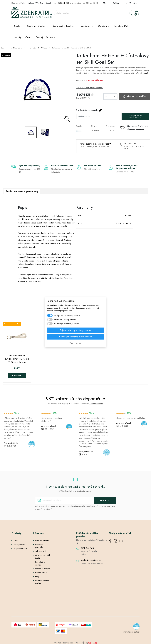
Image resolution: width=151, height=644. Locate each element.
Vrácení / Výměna (35, 3)
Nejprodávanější (20, 548)
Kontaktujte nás (41, 573)
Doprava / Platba (18, 3)
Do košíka (17, 375)
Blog (37, 577)
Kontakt (49, 3)
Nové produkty (20, 545)
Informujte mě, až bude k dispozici (135, 116)
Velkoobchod (41, 551)
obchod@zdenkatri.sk (91, 561)
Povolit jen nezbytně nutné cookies (75, 337)
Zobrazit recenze (96, 404)
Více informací (142, 73)
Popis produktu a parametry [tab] (22, 191)
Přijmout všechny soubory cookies (75, 330)
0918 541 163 (63, 3)
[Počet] (110, 97)
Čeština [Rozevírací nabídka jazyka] (116, 3)
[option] (38, 90)
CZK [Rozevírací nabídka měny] (105, 3)
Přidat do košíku (137, 96)
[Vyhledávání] (94, 13)
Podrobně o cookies (40, 563)
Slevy (16, 541)
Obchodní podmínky (39, 546)
